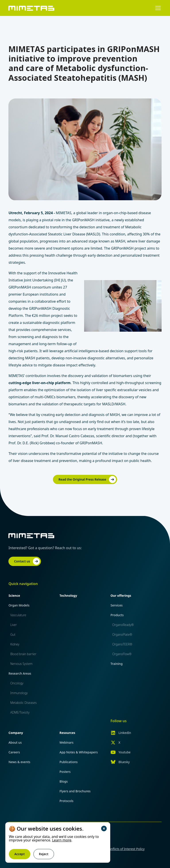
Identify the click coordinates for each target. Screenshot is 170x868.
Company (16, 733)
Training (117, 664)
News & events (19, 762)
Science (14, 596)
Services (117, 605)
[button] (157, 8)
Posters (65, 772)
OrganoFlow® (122, 654)
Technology (68, 596)
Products (117, 615)
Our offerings (121, 596)
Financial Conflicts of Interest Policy (119, 849)
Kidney (15, 644)
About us (15, 742)
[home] (31, 8)
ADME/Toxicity (20, 712)
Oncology (17, 683)
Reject (44, 854)
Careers (14, 752)
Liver (13, 625)
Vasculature (18, 615)
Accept (20, 854)
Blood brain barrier (23, 654)
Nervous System (21, 664)
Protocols (67, 801)
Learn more (62, 840)
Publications (69, 762)
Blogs (64, 781)
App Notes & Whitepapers (79, 752)
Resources (67, 733)
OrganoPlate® (122, 634)
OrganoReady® (123, 625)
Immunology (19, 693)
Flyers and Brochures (75, 791)
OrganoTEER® (122, 644)
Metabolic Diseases (23, 703)
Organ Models (19, 605)
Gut (13, 634)
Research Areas (20, 673)
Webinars (67, 742)
